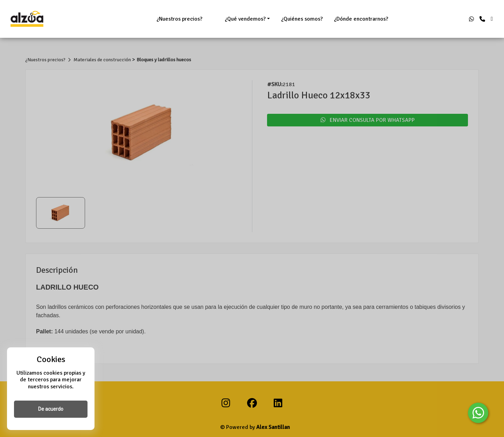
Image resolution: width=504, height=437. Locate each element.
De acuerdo (51, 409)
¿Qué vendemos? (245, 19)
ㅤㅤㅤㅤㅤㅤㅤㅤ (213, 19)
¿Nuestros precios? (179, 19)
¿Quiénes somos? (302, 19)
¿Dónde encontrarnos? (361, 19)
